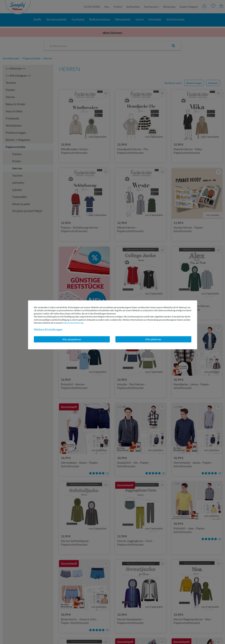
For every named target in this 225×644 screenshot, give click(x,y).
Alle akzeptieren (72, 339)
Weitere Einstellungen (48, 329)
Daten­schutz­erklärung (73, 323)
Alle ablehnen (153, 339)
